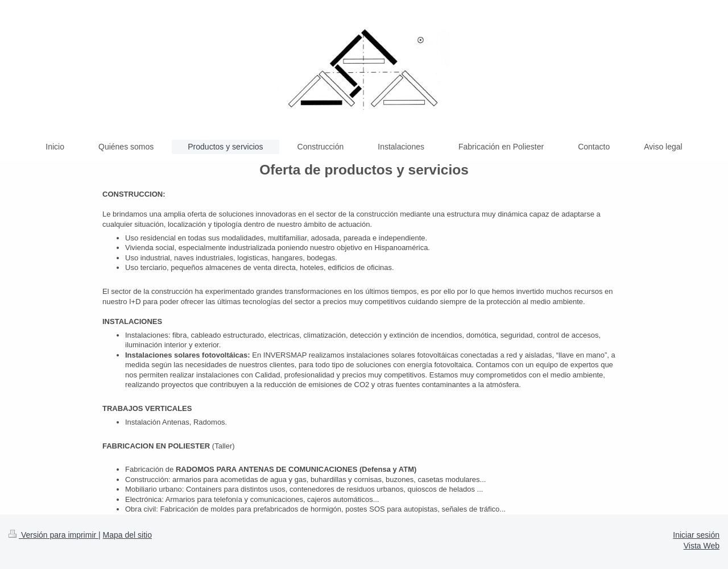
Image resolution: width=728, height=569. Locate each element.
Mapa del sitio (127, 535)
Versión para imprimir (53, 535)
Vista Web (702, 546)
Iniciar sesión (696, 535)
